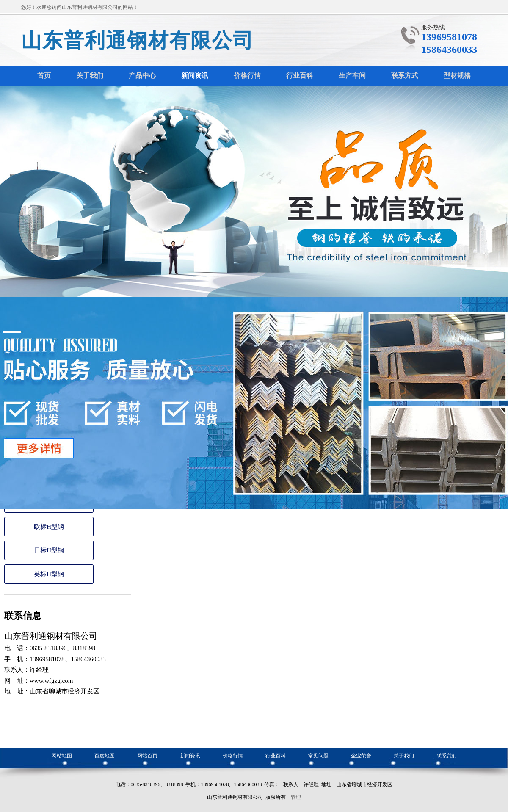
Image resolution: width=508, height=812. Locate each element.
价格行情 (233, 756)
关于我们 (404, 756)
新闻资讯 (190, 756)
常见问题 (318, 756)
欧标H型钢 (49, 527)
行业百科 (276, 756)
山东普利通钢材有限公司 (138, 40)
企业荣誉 (361, 756)
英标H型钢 (49, 574)
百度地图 (105, 756)
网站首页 (147, 756)
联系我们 (447, 756)
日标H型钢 (49, 550)
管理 (296, 797)
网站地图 (62, 756)
